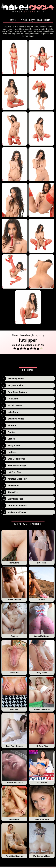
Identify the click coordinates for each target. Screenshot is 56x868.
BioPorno (14, 657)
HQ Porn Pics (42, 730)
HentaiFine (14, 547)
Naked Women (14, 584)
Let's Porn (42, 547)
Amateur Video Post (14, 767)
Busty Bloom (42, 657)
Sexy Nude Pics (42, 803)
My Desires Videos (42, 840)
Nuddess (14, 694)
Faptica (14, 620)
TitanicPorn (14, 803)
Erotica (42, 584)
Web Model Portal (42, 694)
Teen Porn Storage (14, 730)
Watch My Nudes (42, 620)
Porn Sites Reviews (14, 840)
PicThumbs (42, 767)
